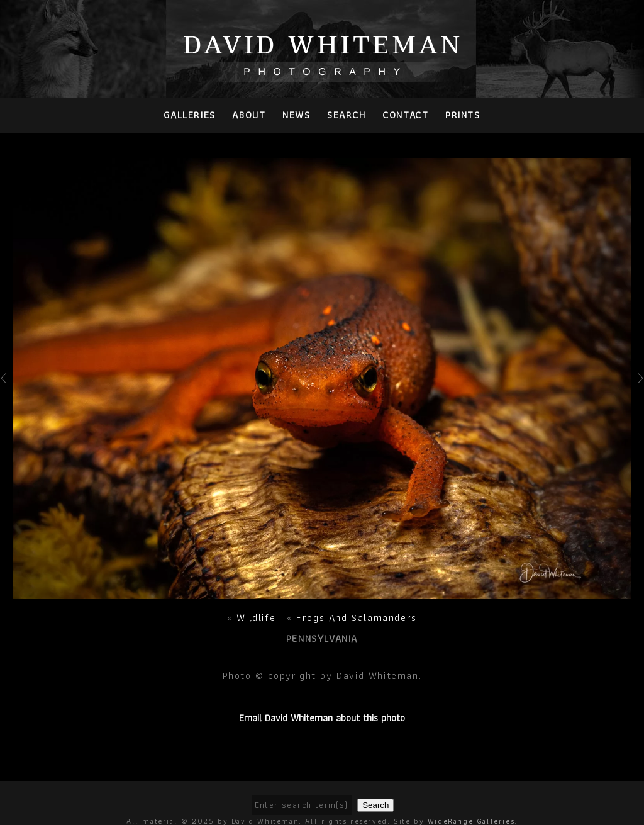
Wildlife (258, 618)
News (296, 115)
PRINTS (463, 115)
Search (347, 115)
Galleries (189, 115)
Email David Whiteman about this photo (322, 718)
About (249, 115)
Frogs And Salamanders (357, 618)
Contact (405, 115)
